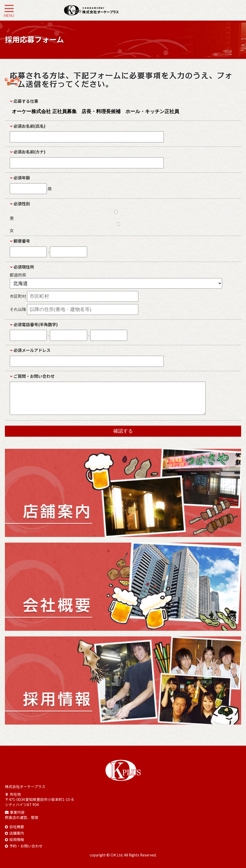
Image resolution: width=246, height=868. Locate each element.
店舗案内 (17, 833)
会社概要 (17, 827)
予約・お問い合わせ (26, 846)
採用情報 (17, 840)
